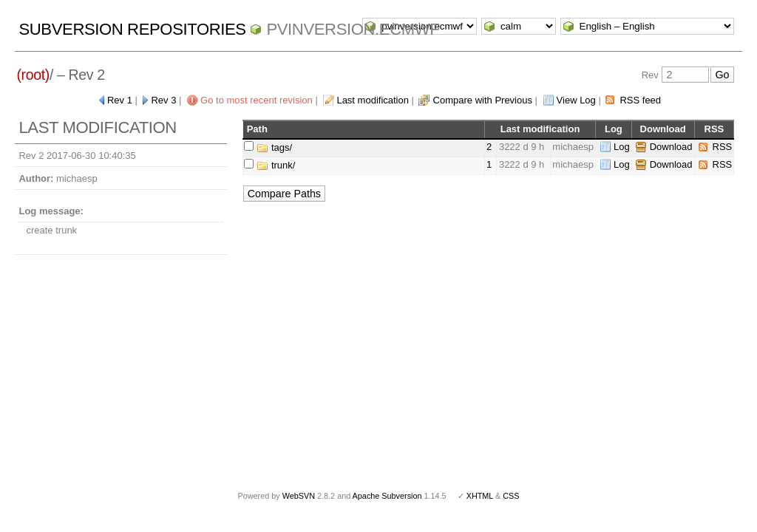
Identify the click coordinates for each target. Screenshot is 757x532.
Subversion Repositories (132, 29)
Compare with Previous (483, 100)
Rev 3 (163, 100)
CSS (511, 496)
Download (671, 147)
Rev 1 (120, 100)
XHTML (480, 496)
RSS (723, 147)
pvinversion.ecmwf (353, 29)
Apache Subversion (387, 496)
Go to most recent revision (257, 100)
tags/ (274, 147)
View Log (576, 100)
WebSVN (299, 496)
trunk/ (276, 165)
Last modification (373, 100)
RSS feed (640, 100)
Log (622, 147)
